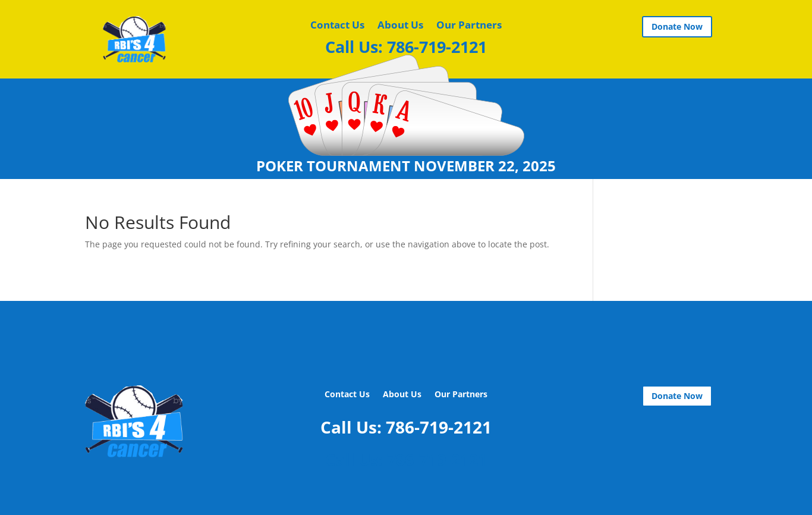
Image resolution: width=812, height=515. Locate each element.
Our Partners (469, 26)
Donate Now (677, 26)
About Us (400, 26)
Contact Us (337, 26)
